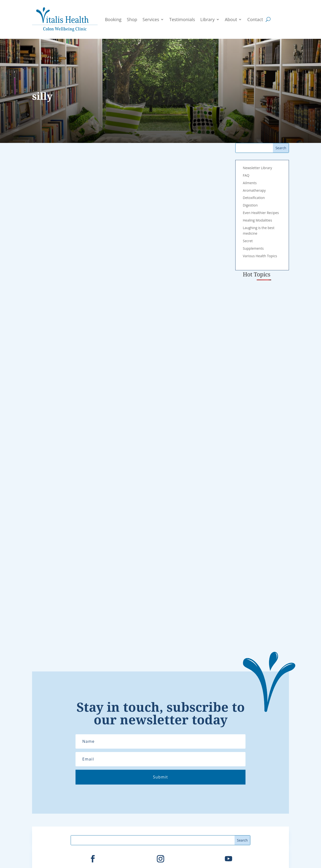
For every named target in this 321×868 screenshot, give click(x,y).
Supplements (253, 248)
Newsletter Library (257, 168)
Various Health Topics (260, 256)
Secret (248, 241)
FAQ (246, 175)
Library (207, 19)
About (231, 19)
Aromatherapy (254, 190)
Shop (132, 19)
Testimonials (182, 19)
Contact (255, 19)
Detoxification (254, 198)
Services (151, 19)
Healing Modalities (257, 220)
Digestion (250, 205)
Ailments (250, 183)
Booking (113, 19)
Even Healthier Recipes (261, 213)
